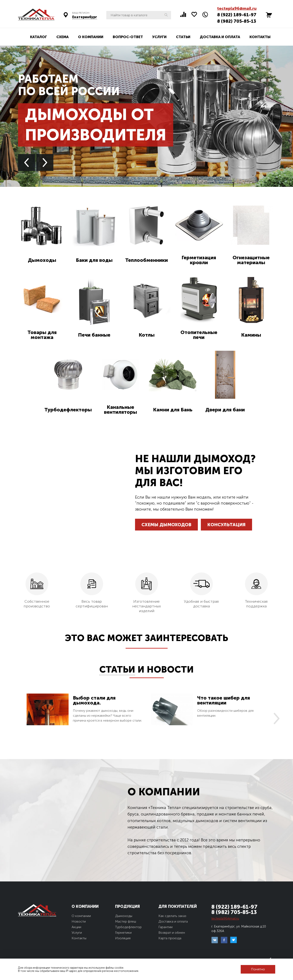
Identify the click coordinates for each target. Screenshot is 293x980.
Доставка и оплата (220, 37)
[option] (84, 712)
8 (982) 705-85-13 (237, 21)
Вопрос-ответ (128, 37)
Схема (62, 37)
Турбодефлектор (128, 927)
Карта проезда (170, 938)
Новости (170, 670)
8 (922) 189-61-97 (237, 15)
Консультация (226, 525)
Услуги (159, 37)
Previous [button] (26, 163)
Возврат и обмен (172, 933)
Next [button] (45, 163)
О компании (91, 37)
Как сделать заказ (172, 916)
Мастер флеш (126, 921)
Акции (76, 927)
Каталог (38, 37)
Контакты (260, 37)
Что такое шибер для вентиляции (224, 700)
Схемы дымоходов (166, 525)
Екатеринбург (85, 17)
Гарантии (165, 927)
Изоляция (123, 938)
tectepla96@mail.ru (237, 8)
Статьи (183, 37)
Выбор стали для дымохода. (94, 700)
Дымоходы (124, 916)
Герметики (123, 933)
